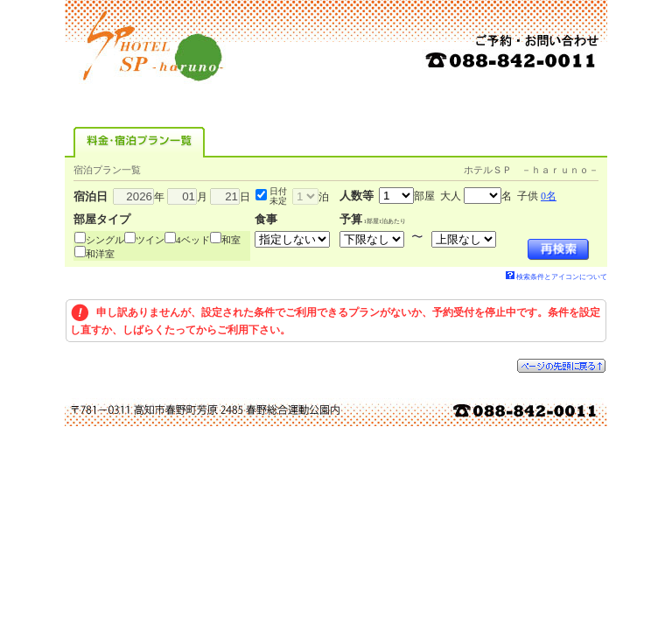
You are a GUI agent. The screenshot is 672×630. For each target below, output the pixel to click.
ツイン (150, 240)
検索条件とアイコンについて (556, 277)
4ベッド (193, 240)
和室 (231, 240)
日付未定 (278, 196)
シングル (105, 240)
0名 (549, 196)
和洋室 (100, 254)
